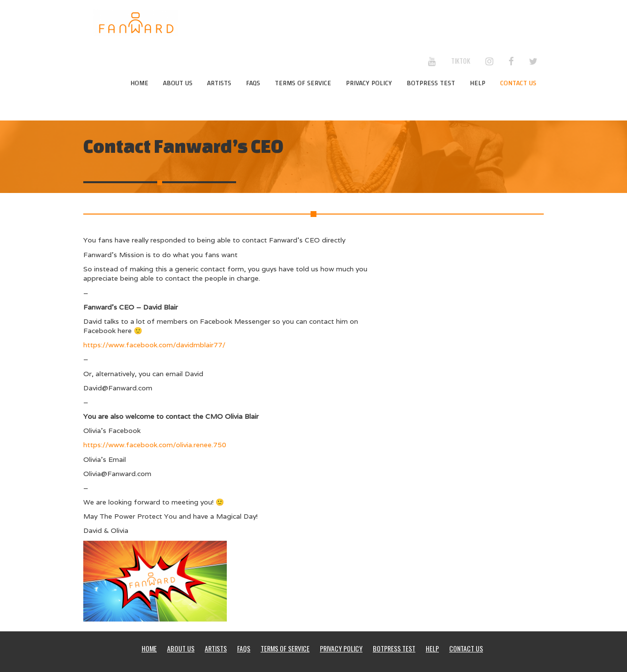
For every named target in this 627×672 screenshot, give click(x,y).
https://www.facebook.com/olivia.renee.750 (155, 445)
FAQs (253, 83)
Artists (219, 83)
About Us (178, 83)
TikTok (461, 60)
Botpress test (431, 83)
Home (139, 83)
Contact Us (518, 83)
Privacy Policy (369, 83)
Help (478, 83)
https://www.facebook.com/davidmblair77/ (154, 345)
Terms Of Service (303, 83)
